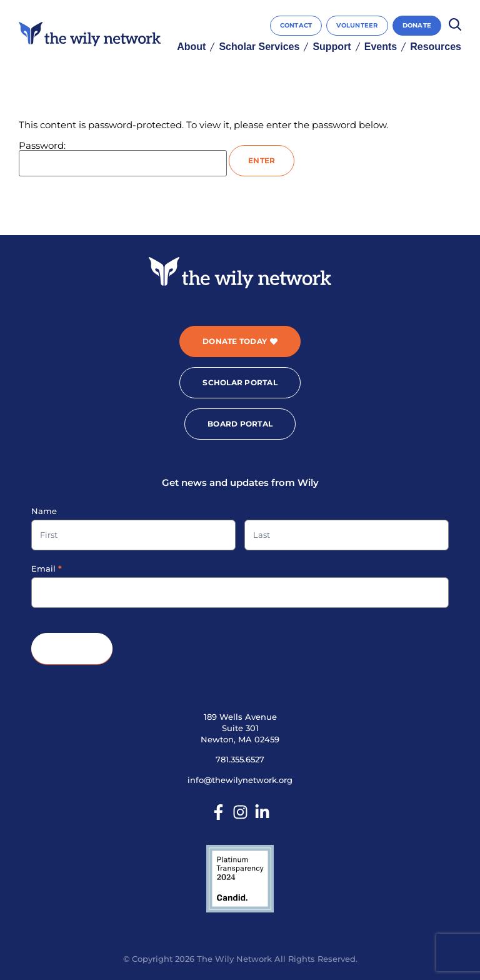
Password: (123, 159)
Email (47, 568)
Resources (436, 47)
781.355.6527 (240, 759)
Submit (72, 649)
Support (332, 47)
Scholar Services (259, 47)
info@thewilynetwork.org (240, 780)
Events (381, 47)
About (191, 47)
